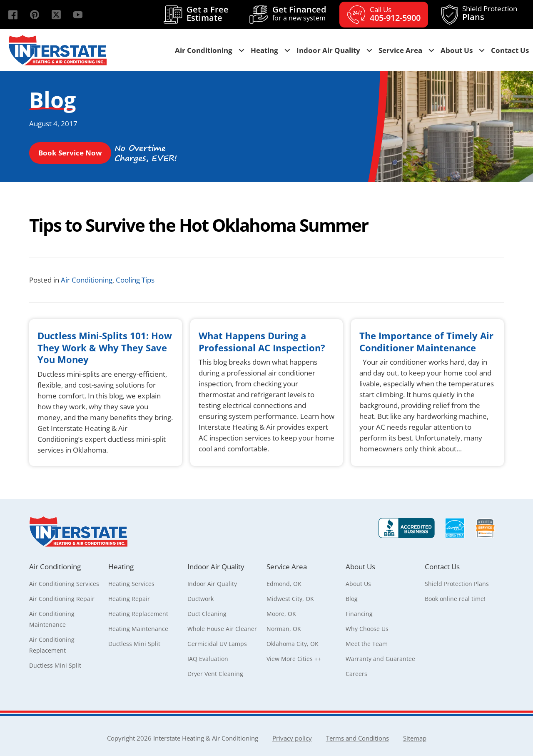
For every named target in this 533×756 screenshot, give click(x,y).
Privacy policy (292, 738)
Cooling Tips (135, 280)
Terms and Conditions (357, 738)
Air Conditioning (87, 280)
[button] (13, 15)
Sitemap (415, 738)
